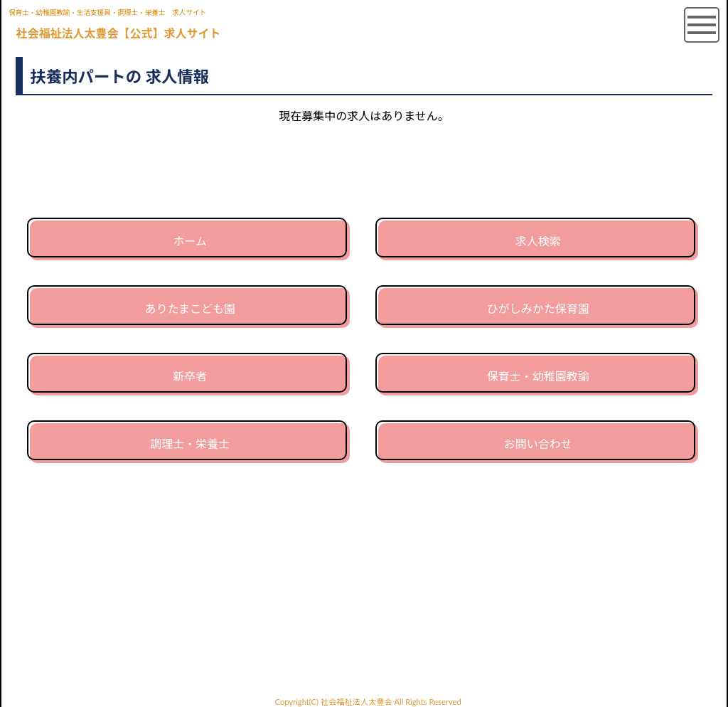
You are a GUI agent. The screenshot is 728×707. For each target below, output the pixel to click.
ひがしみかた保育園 (538, 308)
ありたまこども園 (190, 308)
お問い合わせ (538, 443)
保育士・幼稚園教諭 (538, 376)
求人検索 (538, 241)
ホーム (190, 241)
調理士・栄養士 (190, 443)
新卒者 (190, 376)
